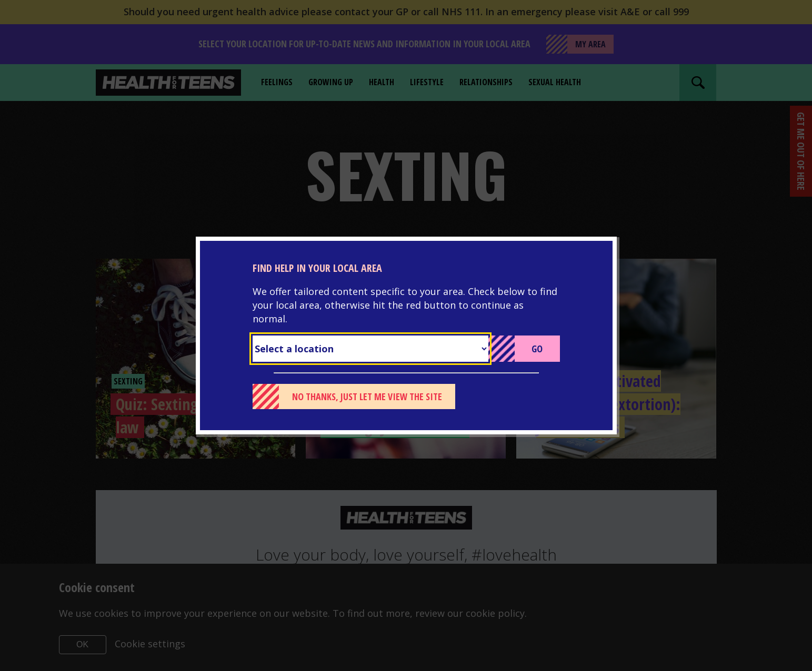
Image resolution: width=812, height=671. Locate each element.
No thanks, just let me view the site (367, 396)
